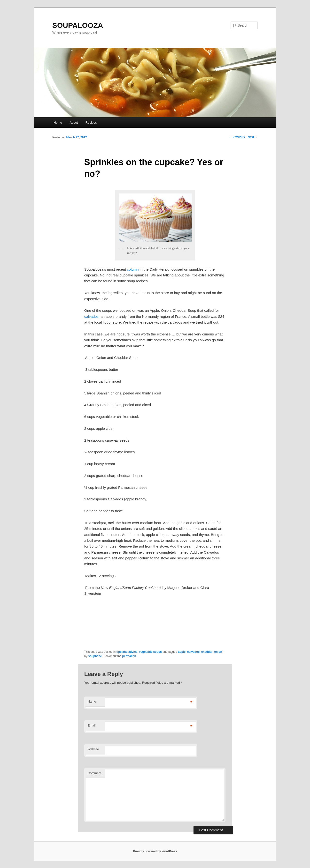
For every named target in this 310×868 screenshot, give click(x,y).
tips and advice (127, 652)
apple (182, 652)
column (133, 269)
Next (253, 137)
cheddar (207, 652)
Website (93, 749)
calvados (91, 316)
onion (218, 652)
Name (92, 701)
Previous (237, 137)
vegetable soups (150, 652)
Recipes (91, 122)
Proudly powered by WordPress (155, 851)
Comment (94, 773)
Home (58, 122)
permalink (129, 656)
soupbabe (95, 656)
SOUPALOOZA (78, 25)
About (74, 122)
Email (92, 725)
